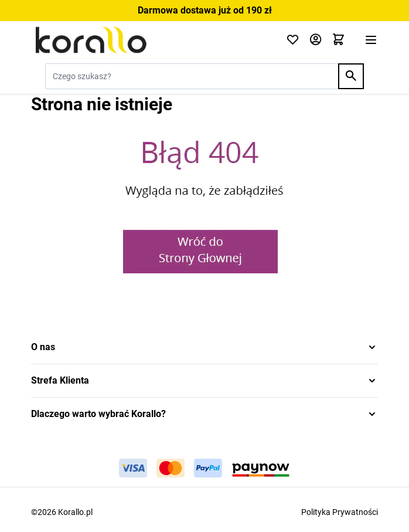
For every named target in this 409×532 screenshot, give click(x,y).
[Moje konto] (316, 40)
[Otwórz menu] (371, 40)
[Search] (351, 76)
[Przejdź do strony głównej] (151, 40)
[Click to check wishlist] (293, 40)
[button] (205, 347)
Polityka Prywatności (340, 512)
